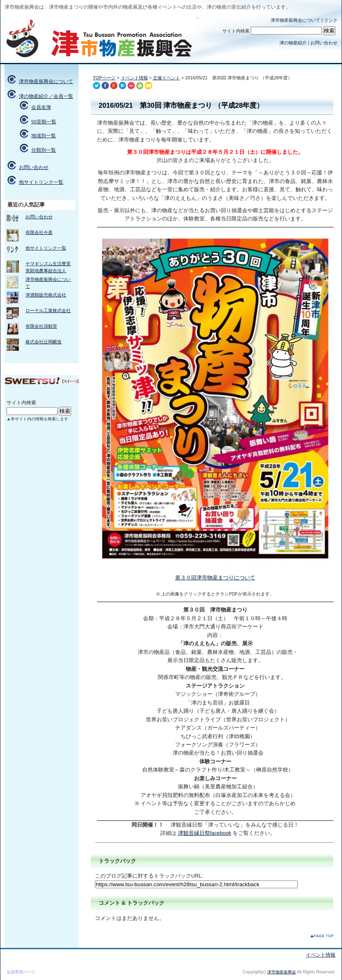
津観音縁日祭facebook (205, 833)
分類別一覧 (44, 150)
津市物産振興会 (198, 18)
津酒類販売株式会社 (46, 295)
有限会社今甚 (39, 232)
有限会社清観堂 (41, 326)
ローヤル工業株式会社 (48, 310)
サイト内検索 (236, 31)
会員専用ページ (21, 972)
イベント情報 (134, 78)
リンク (331, 20)
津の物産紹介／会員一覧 (46, 96)
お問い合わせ (324, 43)
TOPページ (104, 78)
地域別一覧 (44, 136)
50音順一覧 (44, 122)
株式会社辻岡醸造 (44, 342)
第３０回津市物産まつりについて (215, 578)
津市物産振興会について (295, 20)
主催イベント (166, 78)
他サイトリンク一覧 (41, 182)
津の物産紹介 (293, 43)
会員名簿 (41, 107)
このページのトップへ (322, 936)
